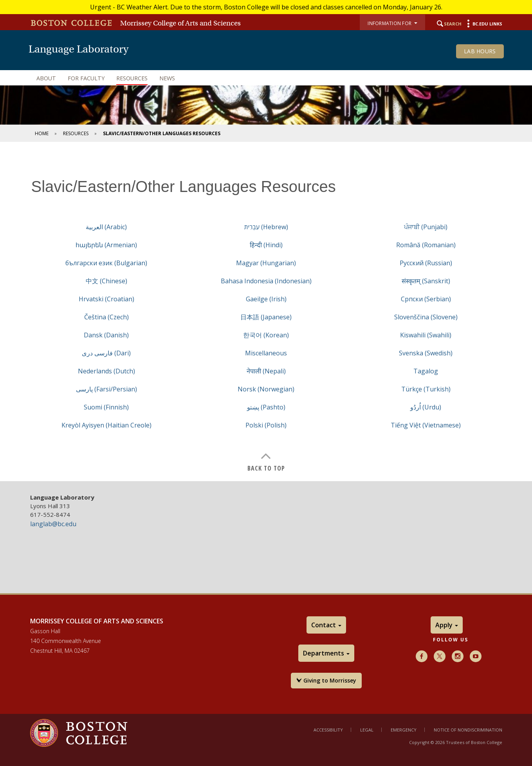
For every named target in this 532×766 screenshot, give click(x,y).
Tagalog (426, 371)
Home (42, 133)
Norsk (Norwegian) (266, 389)
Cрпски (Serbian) (426, 299)
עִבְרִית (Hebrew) (266, 227)
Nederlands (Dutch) (106, 371)
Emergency (404, 730)
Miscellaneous (266, 353)
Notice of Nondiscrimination (468, 730)
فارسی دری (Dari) (106, 353)
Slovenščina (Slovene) (426, 317)
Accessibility (328, 730)
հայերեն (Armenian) (106, 245)
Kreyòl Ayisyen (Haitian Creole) (106, 425)
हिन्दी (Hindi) (266, 245)
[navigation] (266, 78)
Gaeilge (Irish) (266, 299)
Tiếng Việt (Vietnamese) (426, 425)
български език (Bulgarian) (106, 263)
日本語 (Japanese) (266, 317)
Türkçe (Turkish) (426, 389)
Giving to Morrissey (326, 680)
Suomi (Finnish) (106, 407)
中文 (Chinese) (106, 281)
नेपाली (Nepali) (266, 371)
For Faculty (86, 78)
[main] (266, 317)
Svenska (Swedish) (426, 353)
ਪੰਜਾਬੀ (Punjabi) (426, 227)
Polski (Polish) (266, 425)
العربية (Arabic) (106, 227)
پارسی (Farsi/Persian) (106, 389)
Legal (367, 730)
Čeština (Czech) (106, 317)
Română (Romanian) (426, 245)
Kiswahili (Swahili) (426, 335)
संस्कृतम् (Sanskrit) (426, 281)
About (46, 78)
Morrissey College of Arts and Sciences (180, 23)
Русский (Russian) (426, 263)
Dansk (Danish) (106, 335)
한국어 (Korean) (266, 335)
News (167, 78)
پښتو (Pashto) (266, 407)
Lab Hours (480, 51)
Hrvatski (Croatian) (106, 299)
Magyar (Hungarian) (266, 263)
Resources (132, 78)
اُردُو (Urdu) (426, 407)
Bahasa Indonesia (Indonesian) (266, 281)
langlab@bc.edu (53, 524)
